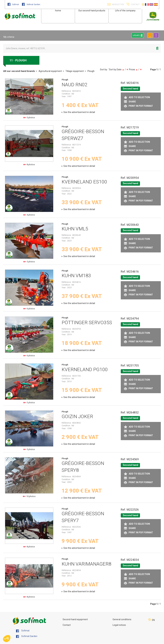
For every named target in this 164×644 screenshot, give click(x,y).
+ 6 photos (29, 309)
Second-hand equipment (75, 619)
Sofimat (13, 4)
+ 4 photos (29, 215)
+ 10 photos (29, 496)
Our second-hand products (92, 11)
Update (138, 35)
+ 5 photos (29, 118)
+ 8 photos (29, 164)
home (58, 11)
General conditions (122, 619)
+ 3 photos (29, 403)
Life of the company (125, 11)
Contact (67, 625)
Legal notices (119, 625)
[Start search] (157, 48)
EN (153, 620)
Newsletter (118, 4)
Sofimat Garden (31, 4)
